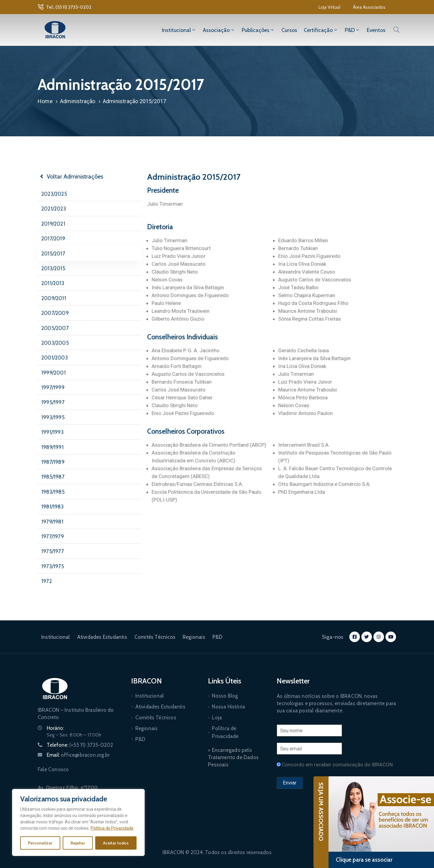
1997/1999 (53, 388)
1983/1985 (53, 492)
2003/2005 (55, 343)
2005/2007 (55, 328)
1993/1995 (53, 417)
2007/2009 (55, 313)
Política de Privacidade (112, 828)
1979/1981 (52, 522)
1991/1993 (52, 432)
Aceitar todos (116, 843)
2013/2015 (53, 268)
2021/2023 (54, 209)
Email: (78, 755)
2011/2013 (53, 283)
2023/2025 (54, 194)
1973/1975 (53, 566)
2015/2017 (53, 254)
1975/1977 (53, 551)
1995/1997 (53, 402)
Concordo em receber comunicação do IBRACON (337, 765)
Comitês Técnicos (155, 637)
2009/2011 (54, 298)
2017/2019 (53, 239)
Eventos (376, 30)
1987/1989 (53, 462)
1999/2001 (53, 373)
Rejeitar (78, 843)
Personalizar (40, 843)
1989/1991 (52, 447)
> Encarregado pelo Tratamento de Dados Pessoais (233, 757)
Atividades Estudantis (102, 637)
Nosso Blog (225, 696)
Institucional (179, 30)
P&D (352, 30)
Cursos (289, 30)
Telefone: (80, 745)
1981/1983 (52, 507)
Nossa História (228, 707)
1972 (47, 581)
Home (45, 101)
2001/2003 (55, 358)
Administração (78, 101)
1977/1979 (53, 537)
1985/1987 (53, 477)
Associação (219, 30)
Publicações (258, 30)
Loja (217, 718)
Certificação (321, 30)
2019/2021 (53, 224)
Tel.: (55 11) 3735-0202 (69, 7)
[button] (329, 7)
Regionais (194, 637)
